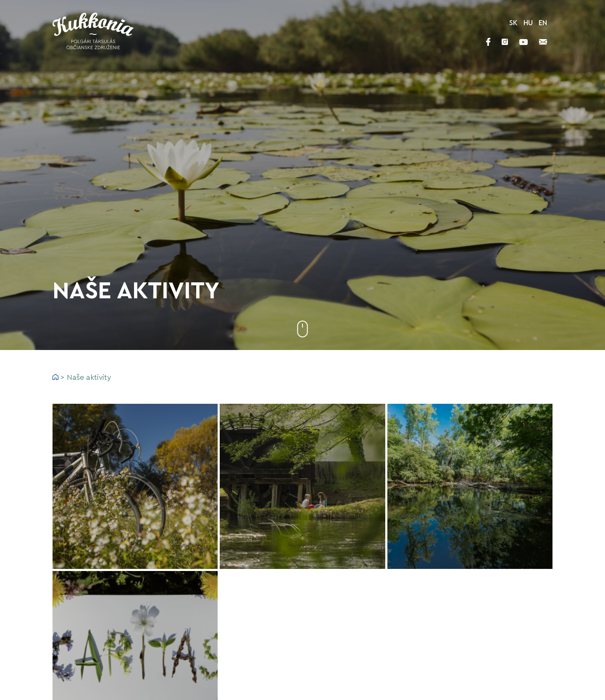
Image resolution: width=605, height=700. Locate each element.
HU (528, 23)
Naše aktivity (89, 377)
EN (543, 23)
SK (513, 23)
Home (55, 377)
